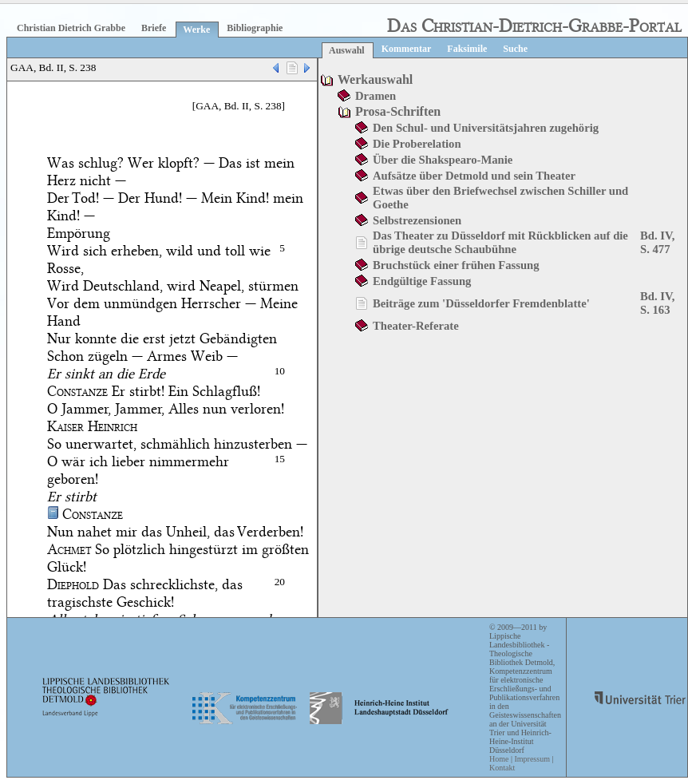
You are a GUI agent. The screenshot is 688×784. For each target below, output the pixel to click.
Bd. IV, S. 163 (657, 303)
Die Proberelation (417, 144)
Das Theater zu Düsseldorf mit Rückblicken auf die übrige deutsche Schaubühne (500, 242)
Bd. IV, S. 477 (657, 242)
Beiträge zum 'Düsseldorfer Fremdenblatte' (481, 303)
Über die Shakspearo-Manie (443, 160)
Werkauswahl (375, 79)
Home (499, 759)
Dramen (376, 96)
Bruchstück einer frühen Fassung (456, 265)
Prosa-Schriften (398, 111)
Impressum (532, 759)
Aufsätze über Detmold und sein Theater (474, 176)
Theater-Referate (416, 326)
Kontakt (502, 768)
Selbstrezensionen (417, 220)
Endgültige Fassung (422, 281)
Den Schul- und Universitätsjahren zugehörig (486, 128)
